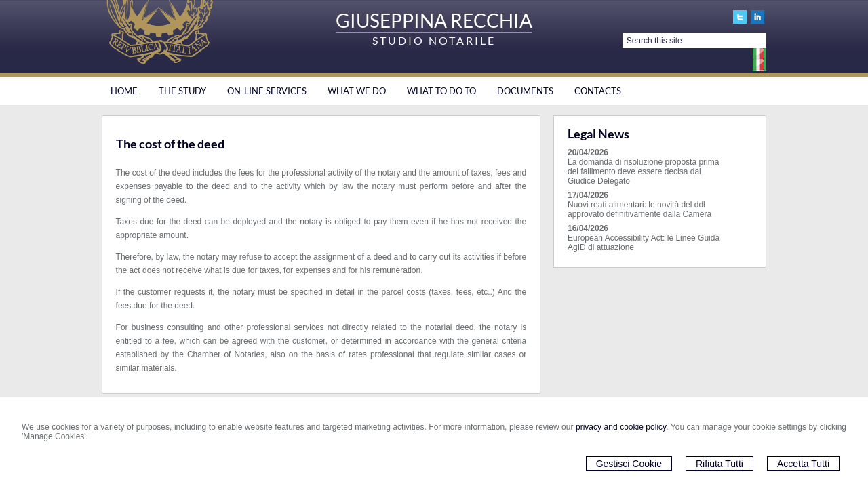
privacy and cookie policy (621, 427)
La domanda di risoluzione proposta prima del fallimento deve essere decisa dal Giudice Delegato (643, 171)
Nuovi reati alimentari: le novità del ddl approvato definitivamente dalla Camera (639, 209)
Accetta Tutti (803, 464)
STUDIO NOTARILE (434, 40)
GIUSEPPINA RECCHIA (434, 20)
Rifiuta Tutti (719, 464)
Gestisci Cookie (629, 464)
